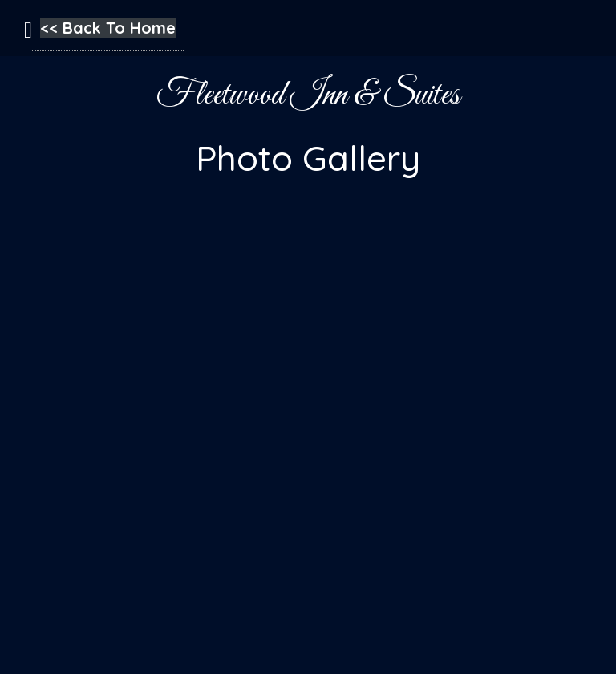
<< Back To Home (108, 28)
